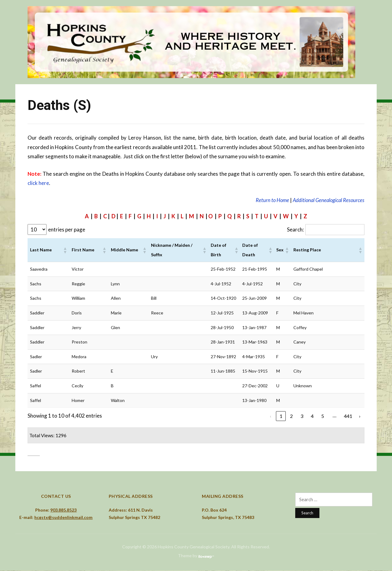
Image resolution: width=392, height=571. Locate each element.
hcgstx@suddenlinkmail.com (63, 518)
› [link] (360, 416)
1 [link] (280, 416)
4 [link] (311, 416)
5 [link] (322, 416)
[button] (65, 250)
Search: (292, 229)
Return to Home (270, 200)
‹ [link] (270, 416)
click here (38, 183)
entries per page (67, 229)
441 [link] (348, 416)
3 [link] (301, 416)
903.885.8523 (63, 510)
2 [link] (290, 416)
